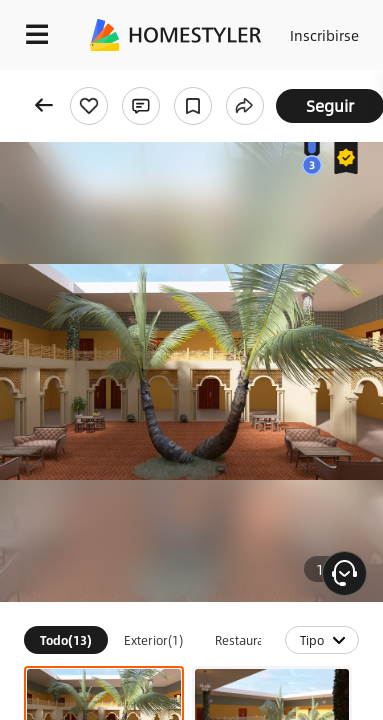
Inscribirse (324, 35)
